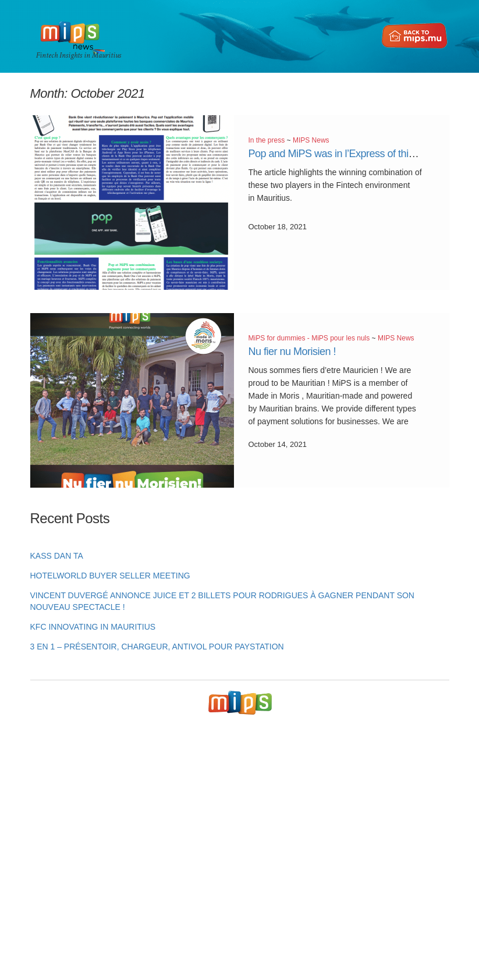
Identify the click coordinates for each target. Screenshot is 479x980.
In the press (267, 140)
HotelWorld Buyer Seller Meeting (110, 576)
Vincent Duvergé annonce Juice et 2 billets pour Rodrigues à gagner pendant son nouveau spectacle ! (222, 601)
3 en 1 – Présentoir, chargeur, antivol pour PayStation (157, 647)
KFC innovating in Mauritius (93, 627)
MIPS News (311, 140)
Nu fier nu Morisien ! (292, 351)
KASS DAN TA (57, 556)
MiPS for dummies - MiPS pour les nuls (309, 338)
